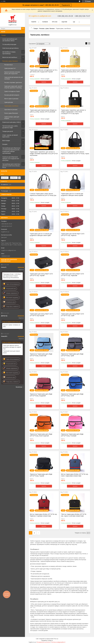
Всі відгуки (19, 387)
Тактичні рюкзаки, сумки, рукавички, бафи (10, 127)
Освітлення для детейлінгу (11, 48)
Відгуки (64, 22)
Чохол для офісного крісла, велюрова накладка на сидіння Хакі (12, 347)
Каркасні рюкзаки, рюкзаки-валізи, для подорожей (12, 73)
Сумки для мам (9, 102)
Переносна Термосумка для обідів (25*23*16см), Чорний (41, 475)
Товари (3, 35)
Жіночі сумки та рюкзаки (11, 99)
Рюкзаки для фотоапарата (12, 95)
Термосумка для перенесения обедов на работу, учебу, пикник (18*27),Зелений (43, 111)
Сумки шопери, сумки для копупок (12, 118)
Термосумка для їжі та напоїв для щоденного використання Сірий (41, 235)
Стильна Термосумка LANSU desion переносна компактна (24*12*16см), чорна (75, 153)
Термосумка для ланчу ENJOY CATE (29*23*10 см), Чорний (41, 275)
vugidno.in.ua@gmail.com (9, 250)
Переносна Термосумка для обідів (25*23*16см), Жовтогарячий (41, 435)
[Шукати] (23, 28)
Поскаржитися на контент (43, 642)
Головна (45, 22)
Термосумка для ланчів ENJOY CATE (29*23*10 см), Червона (73, 235)
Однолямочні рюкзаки (11, 110)
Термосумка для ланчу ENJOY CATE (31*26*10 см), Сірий (72, 315)
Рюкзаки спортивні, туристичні (13, 82)
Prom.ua (56, 639)
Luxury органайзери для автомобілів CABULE (10, 40)
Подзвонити (66, 5)
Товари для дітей (8, 131)
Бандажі (5, 144)
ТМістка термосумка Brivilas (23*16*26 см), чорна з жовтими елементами (74, 515)
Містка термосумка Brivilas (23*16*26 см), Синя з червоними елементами (75, 475)
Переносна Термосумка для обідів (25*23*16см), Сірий (72, 355)
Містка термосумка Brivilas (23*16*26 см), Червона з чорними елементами (43, 515)
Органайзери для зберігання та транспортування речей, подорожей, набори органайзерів (11, 151)
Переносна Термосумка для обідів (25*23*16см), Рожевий (72, 435)
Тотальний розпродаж (9, 44)
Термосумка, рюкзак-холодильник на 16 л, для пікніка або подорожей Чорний (44, 71)
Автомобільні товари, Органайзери (9, 53)
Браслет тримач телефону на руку (12, 326)
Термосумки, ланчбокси (11, 106)
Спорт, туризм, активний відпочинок (10, 136)
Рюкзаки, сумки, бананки (10, 61)
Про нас (55, 22)
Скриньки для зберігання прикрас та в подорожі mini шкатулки (11, 159)
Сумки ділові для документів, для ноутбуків (14, 78)
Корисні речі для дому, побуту (12, 122)
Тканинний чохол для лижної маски (11, 352)
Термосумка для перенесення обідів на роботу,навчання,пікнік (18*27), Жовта (74, 71)
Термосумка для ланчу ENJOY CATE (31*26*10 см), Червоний (72, 275)
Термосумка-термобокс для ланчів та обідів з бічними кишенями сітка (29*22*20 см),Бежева (44, 154)
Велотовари (6, 140)
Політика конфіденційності (58, 642)
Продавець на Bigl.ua (47, 640)
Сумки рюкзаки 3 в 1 (10, 68)
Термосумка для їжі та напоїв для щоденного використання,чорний (72, 195)
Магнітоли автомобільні (10, 57)
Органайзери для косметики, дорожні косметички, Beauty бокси (11, 166)
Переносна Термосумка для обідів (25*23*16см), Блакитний (41, 355)
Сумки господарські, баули (12, 91)
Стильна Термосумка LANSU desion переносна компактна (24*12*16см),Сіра (43, 195)
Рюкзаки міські (8, 65)
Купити (44, 82)
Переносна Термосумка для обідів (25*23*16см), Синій (72, 395)
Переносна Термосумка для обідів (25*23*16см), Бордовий (41, 395)
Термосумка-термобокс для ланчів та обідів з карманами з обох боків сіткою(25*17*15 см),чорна (73, 112)
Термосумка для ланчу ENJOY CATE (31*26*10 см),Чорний (41, 315)
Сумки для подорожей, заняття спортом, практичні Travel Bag (13, 87)
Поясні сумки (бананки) (11, 113)
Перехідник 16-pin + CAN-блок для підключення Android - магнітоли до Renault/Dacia (12, 276)
